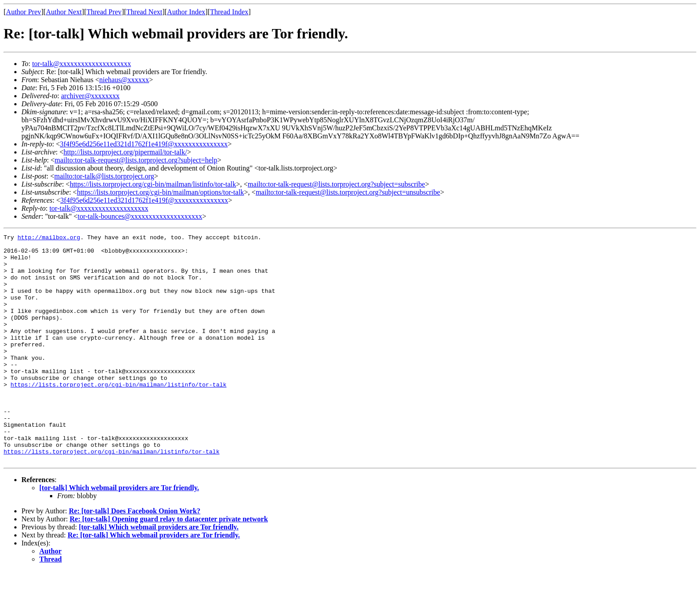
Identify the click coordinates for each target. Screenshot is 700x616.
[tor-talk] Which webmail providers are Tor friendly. (119, 533)
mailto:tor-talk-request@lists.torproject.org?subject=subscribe (336, 184)
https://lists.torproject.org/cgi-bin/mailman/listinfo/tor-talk (153, 184)
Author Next (64, 12)
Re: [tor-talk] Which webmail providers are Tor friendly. (154, 581)
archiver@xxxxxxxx (90, 96)
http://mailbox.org (49, 238)
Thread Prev (104, 12)
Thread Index (229, 12)
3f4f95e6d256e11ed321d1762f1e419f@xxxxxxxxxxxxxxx (144, 144)
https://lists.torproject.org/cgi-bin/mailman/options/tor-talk (160, 192)
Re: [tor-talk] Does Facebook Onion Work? (135, 556)
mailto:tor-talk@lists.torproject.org (104, 176)
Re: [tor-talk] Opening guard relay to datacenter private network (169, 564)
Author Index (186, 12)
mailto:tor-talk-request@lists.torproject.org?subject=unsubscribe (348, 192)
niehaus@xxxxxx (124, 80)
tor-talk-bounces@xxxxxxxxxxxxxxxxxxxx (140, 216)
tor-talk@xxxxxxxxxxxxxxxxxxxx (82, 64)
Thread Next (144, 12)
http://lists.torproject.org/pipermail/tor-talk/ (125, 152)
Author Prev (23, 12)
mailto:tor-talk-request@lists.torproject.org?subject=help (136, 160)
